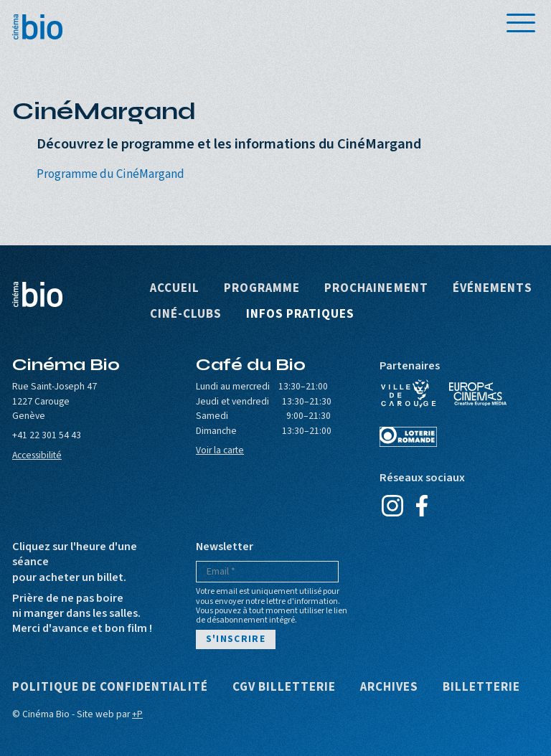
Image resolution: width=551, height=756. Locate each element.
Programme (262, 289)
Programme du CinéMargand (110, 174)
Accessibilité (37, 455)
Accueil (175, 289)
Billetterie (481, 688)
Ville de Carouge (408, 394)
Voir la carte (220, 450)
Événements (493, 289)
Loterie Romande (408, 437)
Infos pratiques (300, 315)
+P (137, 714)
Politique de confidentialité (110, 688)
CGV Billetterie (284, 688)
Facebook (422, 506)
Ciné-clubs (186, 315)
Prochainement (376, 289)
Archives (389, 688)
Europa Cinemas (478, 394)
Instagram (392, 506)
